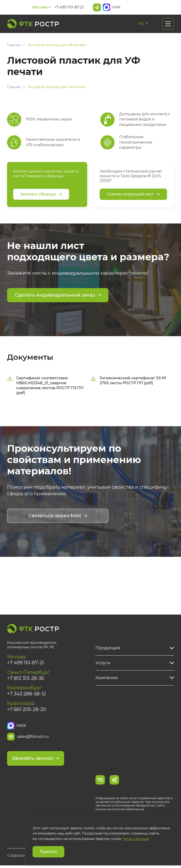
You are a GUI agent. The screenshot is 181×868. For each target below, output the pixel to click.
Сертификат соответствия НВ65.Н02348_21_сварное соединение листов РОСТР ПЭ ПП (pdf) (45, 386)
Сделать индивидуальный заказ (58, 295)
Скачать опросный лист (133, 194)
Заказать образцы (41, 194)
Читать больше (136, 839)
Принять (48, 852)
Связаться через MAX (58, 517)
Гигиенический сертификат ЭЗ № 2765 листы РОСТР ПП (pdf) (128, 381)
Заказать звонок (36, 761)
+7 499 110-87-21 (69, 7)
